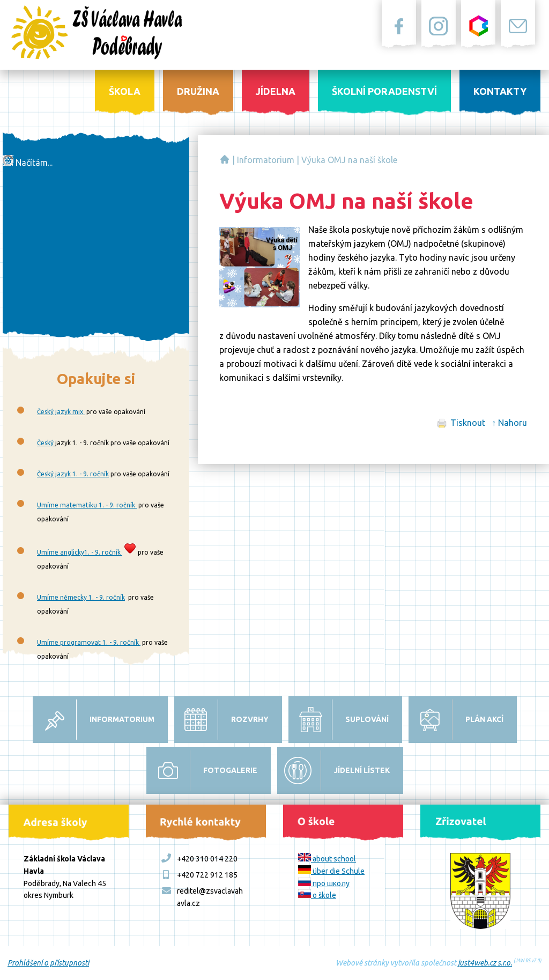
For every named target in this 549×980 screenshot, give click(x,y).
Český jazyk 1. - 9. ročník (73, 474)
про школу (324, 883)
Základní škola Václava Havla (225, 159)
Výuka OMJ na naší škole (349, 160)
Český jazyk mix (61, 412)
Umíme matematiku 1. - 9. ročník (87, 505)
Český (46, 443)
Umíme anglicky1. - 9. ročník (80, 552)
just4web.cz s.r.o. (485, 963)
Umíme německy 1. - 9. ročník (81, 597)
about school (327, 859)
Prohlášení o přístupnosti (48, 963)
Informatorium (266, 160)
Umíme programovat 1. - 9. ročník (89, 642)
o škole (317, 895)
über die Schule (331, 871)
